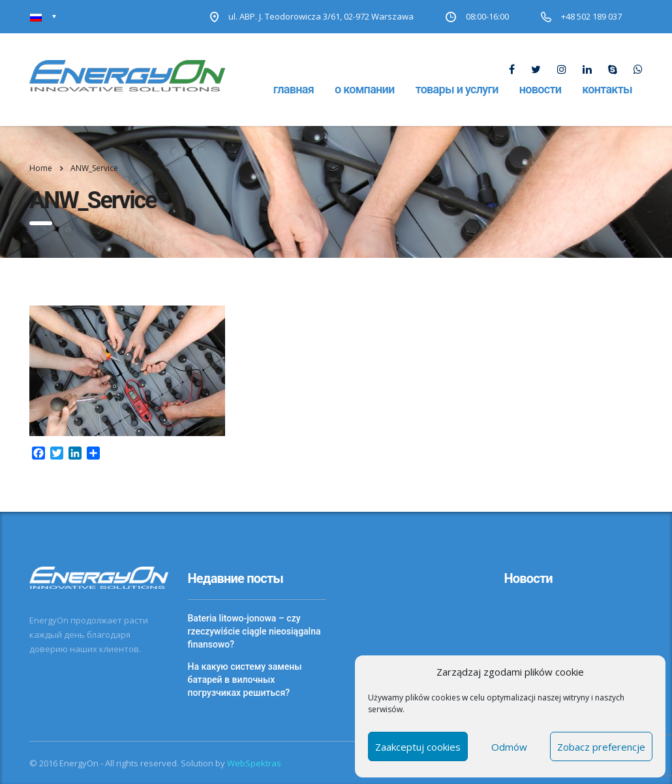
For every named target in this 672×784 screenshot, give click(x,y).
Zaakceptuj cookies (418, 747)
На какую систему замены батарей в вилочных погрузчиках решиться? (245, 680)
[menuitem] (43, 17)
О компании (365, 89)
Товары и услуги (457, 89)
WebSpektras (254, 763)
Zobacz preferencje (601, 747)
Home (41, 168)
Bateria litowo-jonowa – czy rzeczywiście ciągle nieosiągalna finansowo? (254, 631)
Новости (540, 89)
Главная (294, 89)
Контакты (607, 89)
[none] (43, 17)
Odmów (509, 747)
